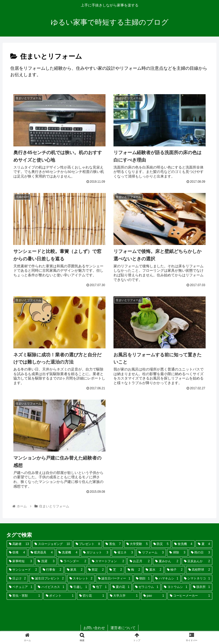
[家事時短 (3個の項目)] (20, 561)
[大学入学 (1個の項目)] (124, 596)
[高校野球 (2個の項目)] (199, 570)
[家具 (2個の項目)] (75, 570)
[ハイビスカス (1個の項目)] (51, 587)
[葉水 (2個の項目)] (154, 570)
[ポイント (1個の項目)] (60, 596)
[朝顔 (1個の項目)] (143, 579)
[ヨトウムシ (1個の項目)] (176, 587)
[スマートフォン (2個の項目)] (108, 561)
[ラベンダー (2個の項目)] (73, 561)
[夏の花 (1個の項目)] (121, 587)
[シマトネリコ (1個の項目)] (197, 579)
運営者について (123, 628)
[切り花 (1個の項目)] (92, 596)
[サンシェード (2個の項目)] (23, 570)
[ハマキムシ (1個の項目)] (167, 579)
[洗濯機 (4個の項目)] (68, 553)
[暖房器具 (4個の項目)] (42, 553)
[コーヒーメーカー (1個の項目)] (190, 596)
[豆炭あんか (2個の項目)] (197, 561)
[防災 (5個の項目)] (161, 544)
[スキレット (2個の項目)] (81, 579)
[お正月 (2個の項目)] (140, 561)
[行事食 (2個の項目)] (52, 570)
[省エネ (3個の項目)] (124, 553)
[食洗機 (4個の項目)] (183, 544)
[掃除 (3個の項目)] (177, 553)
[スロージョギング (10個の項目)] (52, 544)
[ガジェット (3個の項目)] (96, 553)
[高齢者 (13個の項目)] (19, 544)
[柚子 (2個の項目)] (175, 570)
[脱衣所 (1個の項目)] (202, 587)
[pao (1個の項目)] (154, 596)
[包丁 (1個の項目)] (100, 587)
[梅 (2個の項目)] (134, 570)
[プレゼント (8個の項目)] (88, 544)
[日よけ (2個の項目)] (17, 579)
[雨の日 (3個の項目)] (200, 553)
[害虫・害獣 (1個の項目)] (25, 596)
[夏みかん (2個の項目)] (167, 561)
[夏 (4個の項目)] (204, 544)
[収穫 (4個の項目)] (17, 553)
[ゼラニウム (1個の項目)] (147, 587)
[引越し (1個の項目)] (78, 587)
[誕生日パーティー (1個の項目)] (114, 579)
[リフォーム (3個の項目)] (151, 553)
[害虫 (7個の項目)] (113, 544)
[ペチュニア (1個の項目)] (21, 587)
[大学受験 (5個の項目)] (137, 544)
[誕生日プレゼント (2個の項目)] (47, 579)
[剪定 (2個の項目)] (96, 570)
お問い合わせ (94, 628)
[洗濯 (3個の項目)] (46, 561)
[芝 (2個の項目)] (116, 570)
